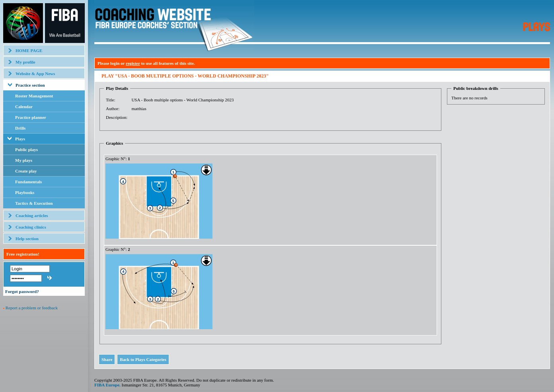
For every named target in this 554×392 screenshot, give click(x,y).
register (133, 63)
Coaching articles (32, 215)
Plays (20, 139)
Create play (26, 171)
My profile (25, 62)
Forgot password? (22, 291)
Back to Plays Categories (143, 359)
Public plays (26, 149)
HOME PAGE (29, 50)
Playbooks (25, 192)
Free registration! (23, 254)
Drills (20, 128)
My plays (24, 160)
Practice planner (31, 117)
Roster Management (34, 96)
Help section (27, 239)
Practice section (30, 85)
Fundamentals (28, 182)
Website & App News (35, 74)
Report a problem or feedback (32, 308)
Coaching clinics (31, 227)
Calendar (24, 107)
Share (107, 359)
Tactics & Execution (34, 203)
